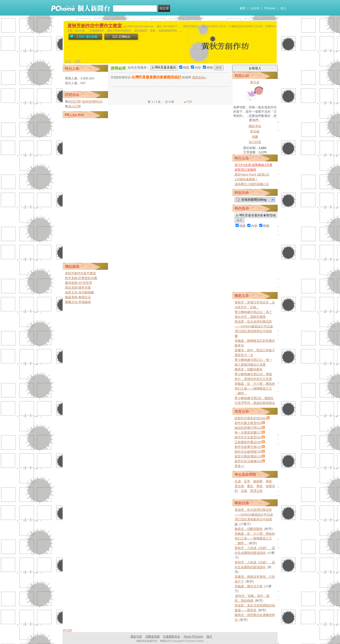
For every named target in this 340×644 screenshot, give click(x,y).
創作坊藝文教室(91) (248, 423)
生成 (238, 481)
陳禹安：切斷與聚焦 (249, 369)
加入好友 (255, 142)
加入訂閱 (75, 106)
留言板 (255, 131)
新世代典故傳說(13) (248, 456)
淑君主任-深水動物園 (79, 292)
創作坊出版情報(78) (248, 452)
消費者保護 (152, 637)
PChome (270, 8)
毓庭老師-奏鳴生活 (78, 297)
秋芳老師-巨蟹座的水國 (81, 278)
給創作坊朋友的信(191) (251, 418)
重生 (250, 486)
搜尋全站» (199, 77)
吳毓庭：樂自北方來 (249, 586)
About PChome (193, 637)
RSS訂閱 (75, 102)
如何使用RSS (92, 102)
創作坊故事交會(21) (248, 447)
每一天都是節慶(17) (248, 432)
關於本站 (255, 126)
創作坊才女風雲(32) (248, 437)
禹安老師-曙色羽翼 (78, 288)
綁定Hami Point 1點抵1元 (252, 174)
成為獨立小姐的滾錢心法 (252, 184)
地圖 (255, 137)
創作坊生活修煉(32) (248, 461)
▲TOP (188, 102)
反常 (247, 481)
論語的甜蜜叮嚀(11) (248, 428)
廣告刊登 (136, 637)
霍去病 (239, 486)
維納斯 (258, 481)
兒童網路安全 (172, 637)
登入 (283, 8)
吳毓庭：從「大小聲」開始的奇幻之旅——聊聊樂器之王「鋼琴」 (255, 388)
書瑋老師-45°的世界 (79, 283)
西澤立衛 (256, 491)
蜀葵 (269, 481)
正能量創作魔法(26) (248, 442)
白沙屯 (255, 8)
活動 (77, 61)
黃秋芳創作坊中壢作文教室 (95, 26)
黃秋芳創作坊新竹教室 (81, 273)
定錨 (244, 491)
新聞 (243, 8)
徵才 (209, 637)
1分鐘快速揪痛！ (246, 179)
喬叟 (259, 486)
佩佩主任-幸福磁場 (78, 302)
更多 (240, 466)
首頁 (68, 61)
